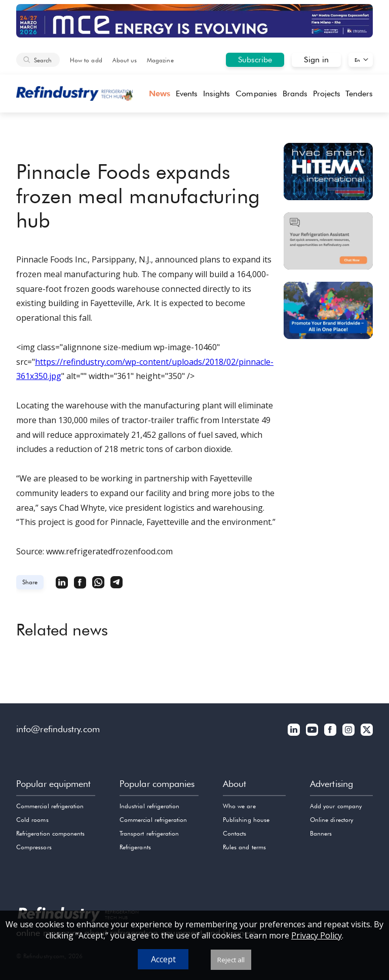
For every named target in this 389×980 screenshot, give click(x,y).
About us (125, 60)
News (160, 93)
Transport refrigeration (149, 833)
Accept (163, 959)
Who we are (239, 806)
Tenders (359, 93)
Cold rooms (32, 820)
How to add (86, 60)
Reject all (231, 960)
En (357, 60)
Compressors (34, 847)
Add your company (336, 806)
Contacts (235, 833)
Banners (321, 833)
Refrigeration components (50, 833)
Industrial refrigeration (149, 806)
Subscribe (255, 60)
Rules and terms (244, 847)
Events (187, 93)
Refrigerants (135, 847)
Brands (295, 93)
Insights (217, 93)
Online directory (332, 820)
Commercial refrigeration (50, 806)
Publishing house (246, 820)
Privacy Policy (317, 935)
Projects (327, 93)
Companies (256, 93)
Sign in (316, 60)
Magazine (160, 60)
